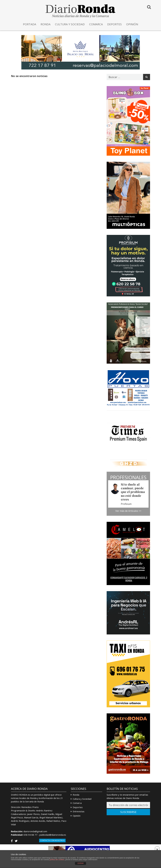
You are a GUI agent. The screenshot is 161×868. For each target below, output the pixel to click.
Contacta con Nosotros (52, 840)
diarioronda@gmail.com (35, 831)
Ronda (76, 795)
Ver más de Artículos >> (128, 511)
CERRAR (80, 863)
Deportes (78, 807)
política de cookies (57, 860)
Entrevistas (79, 811)
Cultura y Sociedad (82, 799)
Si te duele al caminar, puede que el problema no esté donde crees (133, 492)
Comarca (77, 803)
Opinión (77, 816)
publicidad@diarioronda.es (53, 835)
